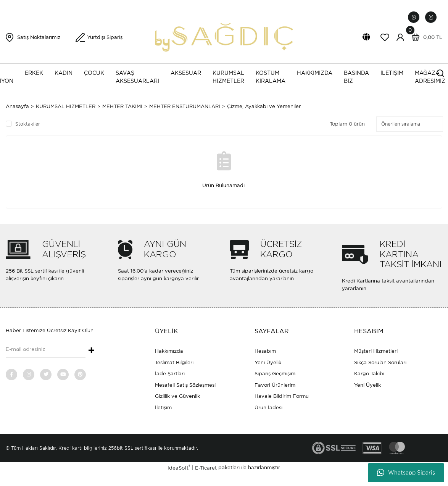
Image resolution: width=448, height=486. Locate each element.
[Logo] (224, 37)
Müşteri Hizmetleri (376, 351)
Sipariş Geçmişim (275, 374)
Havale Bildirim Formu (282, 396)
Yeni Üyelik (268, 362)
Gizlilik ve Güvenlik (177, 396)
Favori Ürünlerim (275, 385)
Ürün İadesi (268, 408)
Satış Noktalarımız (39, 37)
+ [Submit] (91, 351)
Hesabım (265, 351)
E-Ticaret (206, 468)
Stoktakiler (28, 124)
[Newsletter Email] (46, 350)
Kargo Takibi (369, 374)
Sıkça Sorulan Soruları (380, 362)
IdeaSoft (179, 467)
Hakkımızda (169, 351)
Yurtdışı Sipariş (105, 37)
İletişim (163, 408)
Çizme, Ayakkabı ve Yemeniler (264, 106)
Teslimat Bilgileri (174, 362)
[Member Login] (400, 37)
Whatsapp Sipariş (406, 473)
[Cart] (425, 37)
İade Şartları (170, 374)
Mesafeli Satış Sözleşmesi (185, 385)
